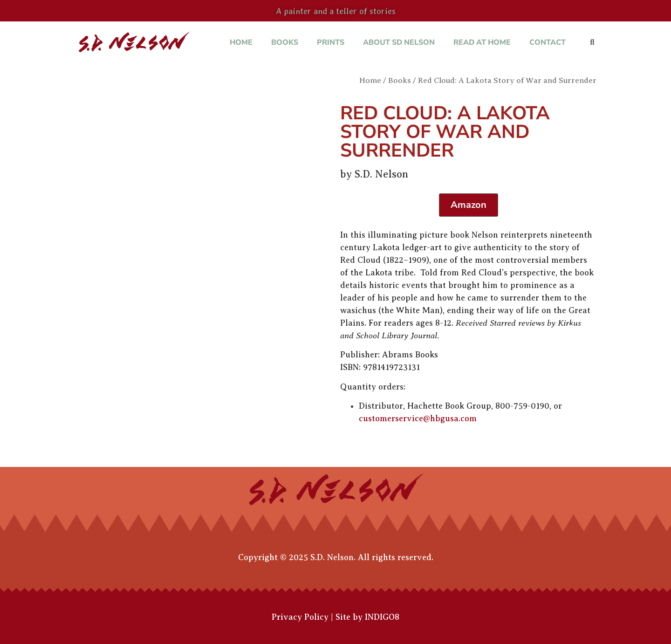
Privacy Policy (300, 617)
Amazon (469, 205)
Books (285, 42)
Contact (548, 42)
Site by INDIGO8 (367, 617)
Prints (331, 42)
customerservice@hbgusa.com (418, 418)
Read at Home (482, 42)
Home (241, 42)
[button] (592, 43)
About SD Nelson (399, 42)
